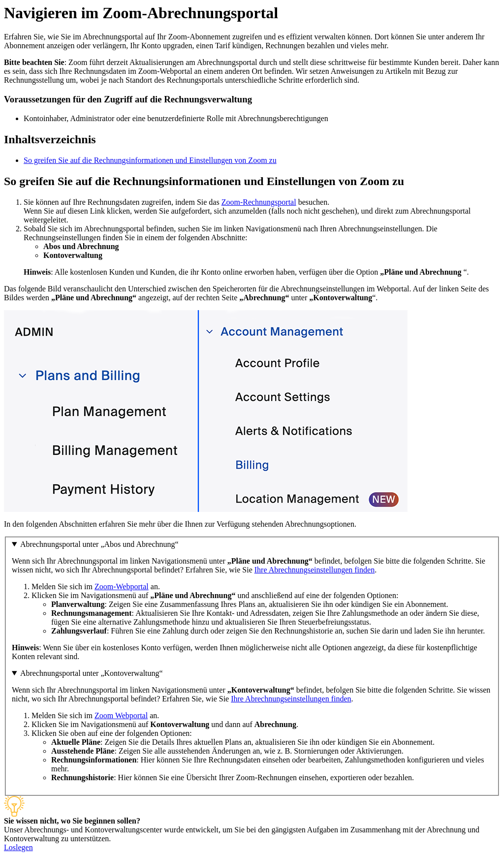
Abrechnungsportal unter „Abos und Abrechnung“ (99, 544)
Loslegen (18, 847)
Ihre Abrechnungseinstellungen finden (315, 570)
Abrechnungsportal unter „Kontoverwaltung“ (92, 673)
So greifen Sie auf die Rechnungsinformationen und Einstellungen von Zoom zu (150, 160)
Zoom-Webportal (122, 587)
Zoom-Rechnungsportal (259, 202)
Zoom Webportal (121, 715)
